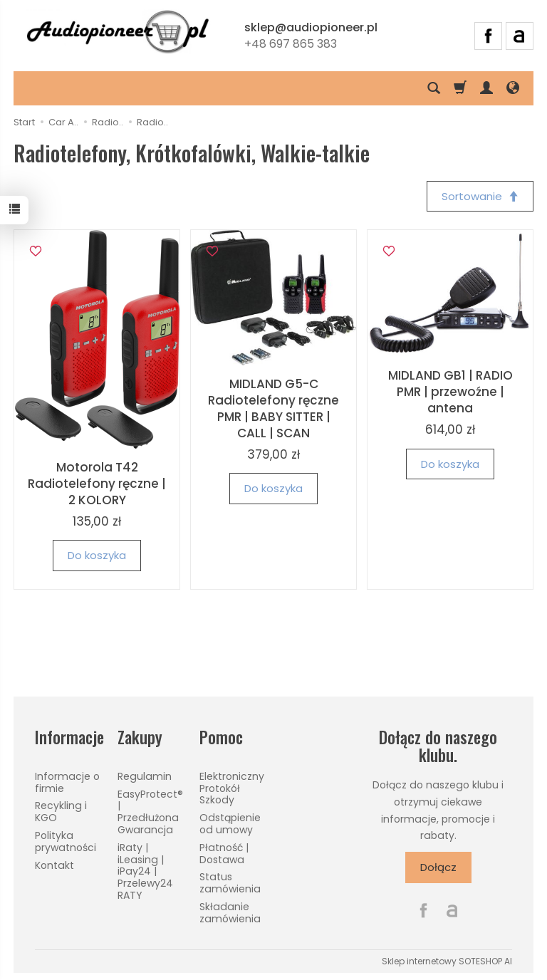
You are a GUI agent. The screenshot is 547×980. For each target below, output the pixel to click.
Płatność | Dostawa (224, 854)
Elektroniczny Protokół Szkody (232, 788)
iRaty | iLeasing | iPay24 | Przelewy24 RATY (145, 871)
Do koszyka (97, 555)
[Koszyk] (460, 88)
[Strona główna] (118, 33)
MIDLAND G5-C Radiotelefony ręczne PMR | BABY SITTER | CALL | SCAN (273, 408)
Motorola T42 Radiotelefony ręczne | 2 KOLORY (97, 484)
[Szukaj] (434, 88)
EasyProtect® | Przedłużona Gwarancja (150, 812)
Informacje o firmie (67, 782)
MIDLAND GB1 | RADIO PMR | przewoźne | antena (450, 392)
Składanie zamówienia (230, 913)
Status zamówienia (230, 883)
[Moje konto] (486, 88)
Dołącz (438, 867)
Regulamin (145, 776)
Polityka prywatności (66, 841)
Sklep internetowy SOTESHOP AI (447, 961)
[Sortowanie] (480, 196)
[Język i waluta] (513, 88)
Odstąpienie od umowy (230, 824)
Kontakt (54, 865)
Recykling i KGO (61, 812)
